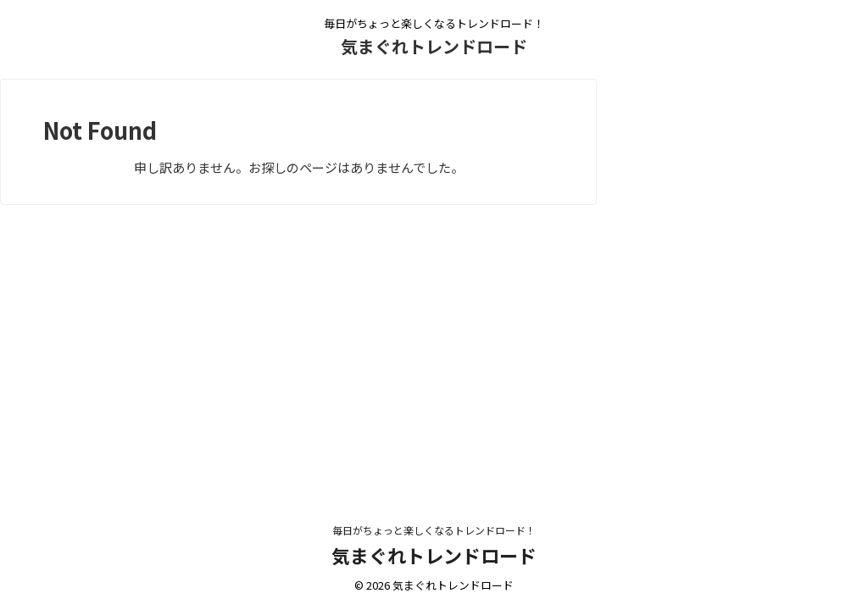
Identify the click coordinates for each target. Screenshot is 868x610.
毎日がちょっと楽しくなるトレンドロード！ (434, 530)
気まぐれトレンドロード (434, 46)
